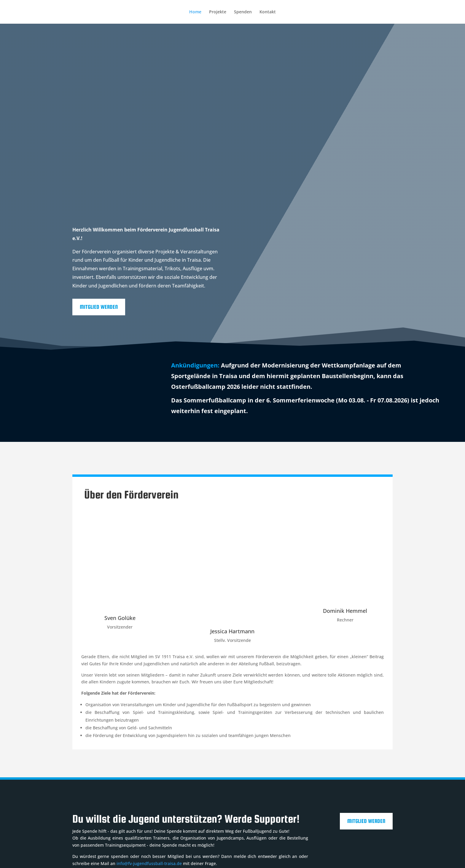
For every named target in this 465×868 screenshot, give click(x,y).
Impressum (84, 844)
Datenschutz (115, 844)
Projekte (218, 12)
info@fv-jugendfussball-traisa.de (149, 799)
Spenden (243, 12)
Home (195, 12)
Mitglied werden (99, 215)
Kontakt (268, 12)
